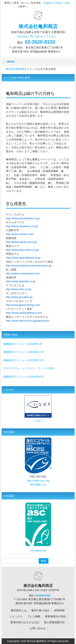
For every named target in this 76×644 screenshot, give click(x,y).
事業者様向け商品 (56, 616)
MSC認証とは (38, 484)
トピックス (16, 616)
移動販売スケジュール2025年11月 (24, 360)
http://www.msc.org (38, 481)
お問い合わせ (38, 628)
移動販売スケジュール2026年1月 (23, 344)
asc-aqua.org (38, 550)
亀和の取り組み (40, 610)
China (58, 3)
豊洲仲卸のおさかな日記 (25, 622)
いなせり (38, 421)
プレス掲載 (34, 616)
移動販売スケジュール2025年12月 (24, 352)
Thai (67, 3)
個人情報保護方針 (55, 622)
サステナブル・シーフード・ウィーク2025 (29, 368)
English (48, 3)
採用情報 (59, 610)
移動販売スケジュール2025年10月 (24, 377)
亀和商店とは (19, 610)
